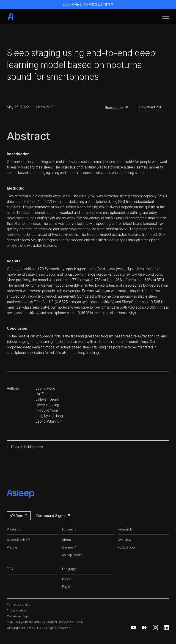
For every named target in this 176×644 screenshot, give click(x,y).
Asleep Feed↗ (72, 555)
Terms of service (19, 605)
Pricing (12, 547)
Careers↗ (69, 547)
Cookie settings (18, 616)
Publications (127, 547)
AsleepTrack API (19, 540)
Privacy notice (16, 610)
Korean (67, 579)
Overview (124, 540)
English (67, 587)
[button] (166, 17)
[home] (18, 17)
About (67, 540)
